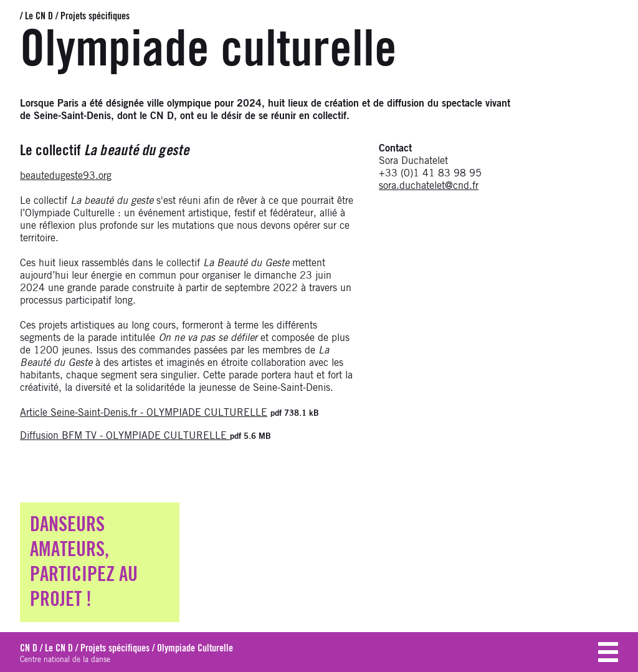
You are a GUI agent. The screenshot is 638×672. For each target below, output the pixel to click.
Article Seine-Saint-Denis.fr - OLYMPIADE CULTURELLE (144, 413)
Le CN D (39, 16)
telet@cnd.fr (452, 186)
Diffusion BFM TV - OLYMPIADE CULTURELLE (125, 436)
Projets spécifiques (95, 16)
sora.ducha (402, 186)
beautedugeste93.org (66, 176)
